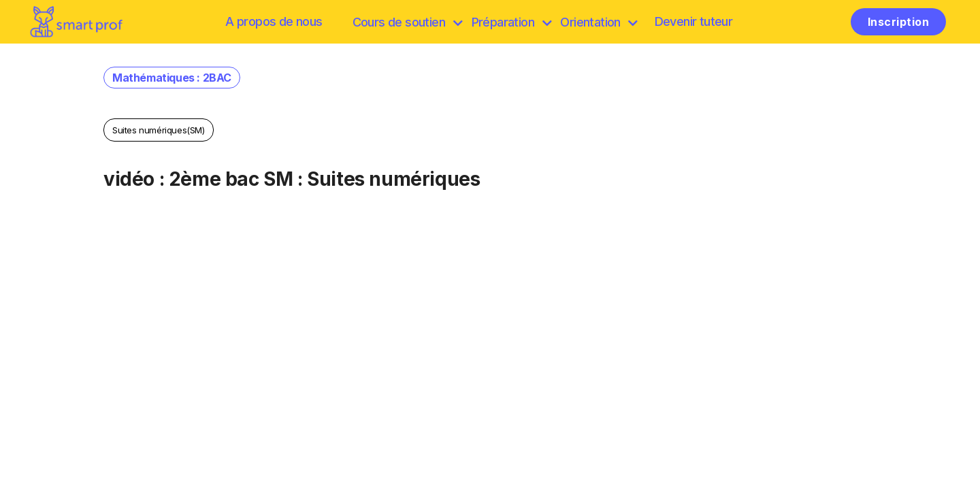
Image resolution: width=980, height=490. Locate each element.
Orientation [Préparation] (599, 22)
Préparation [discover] (511, 22)
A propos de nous (274, 21)
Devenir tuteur (694, 21)
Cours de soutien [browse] (407, 22)
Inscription (898, 22)
